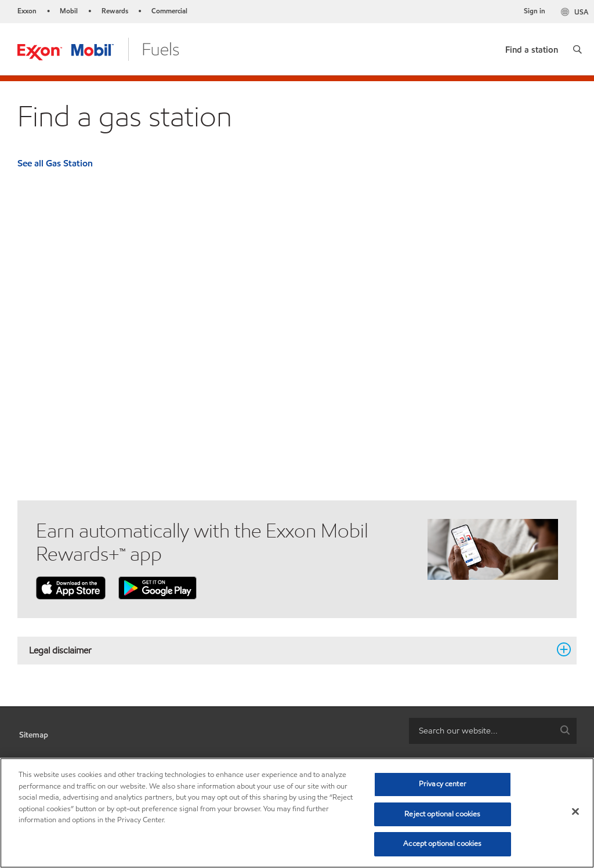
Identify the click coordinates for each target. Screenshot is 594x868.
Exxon (27, 11)
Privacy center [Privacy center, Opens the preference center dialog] (443, 784)
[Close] (575, 812)
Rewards (115, 11)
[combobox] (493, 731)
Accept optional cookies (442, 844)
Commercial (169, 11)
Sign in (535, 11)
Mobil (69, 11)
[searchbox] (481, 731)
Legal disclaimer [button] (290, 650)
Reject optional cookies (442, 814)
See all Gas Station (55, 163)
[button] (577, 49)
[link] (532, 47)
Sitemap (34, 735)
